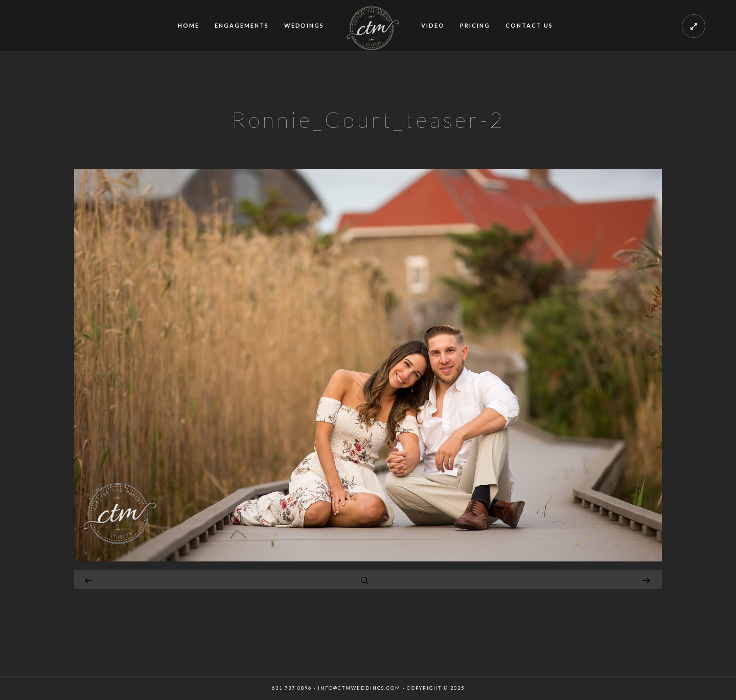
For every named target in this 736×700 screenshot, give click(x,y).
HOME (189, 25)
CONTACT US (529, 25)
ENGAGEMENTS (242, 25)
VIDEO (433, 25)
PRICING (475, 25)
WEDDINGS (304, 25)
